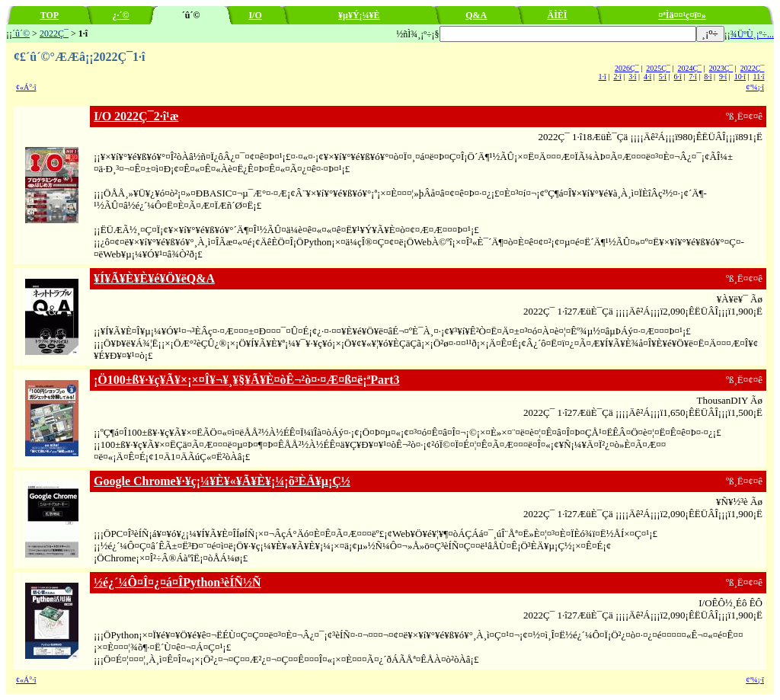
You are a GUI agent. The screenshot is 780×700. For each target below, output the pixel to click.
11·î (759, 77)
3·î (632, 77)
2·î (617, 77)
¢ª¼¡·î (755, 87)
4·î (647, 77)
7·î (692, 77)
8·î (708, 77)
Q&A (476, 15)
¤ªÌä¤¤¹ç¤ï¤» (682, 15)
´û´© (21, 34)
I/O (255, 15)
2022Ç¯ (54, 34)
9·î (723, 77)
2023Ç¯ (721, 68)
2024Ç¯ (689, 68)
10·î (740, 77)
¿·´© (120, 15)
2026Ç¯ (627, 68)
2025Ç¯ (658, 68)
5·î (663, 77)
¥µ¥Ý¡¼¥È (359, 15)
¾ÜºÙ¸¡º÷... (752, 34)
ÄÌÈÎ (558, 15)
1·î (603, 77)
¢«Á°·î (26, 87)
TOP (50, 15)
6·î (678, 77)
